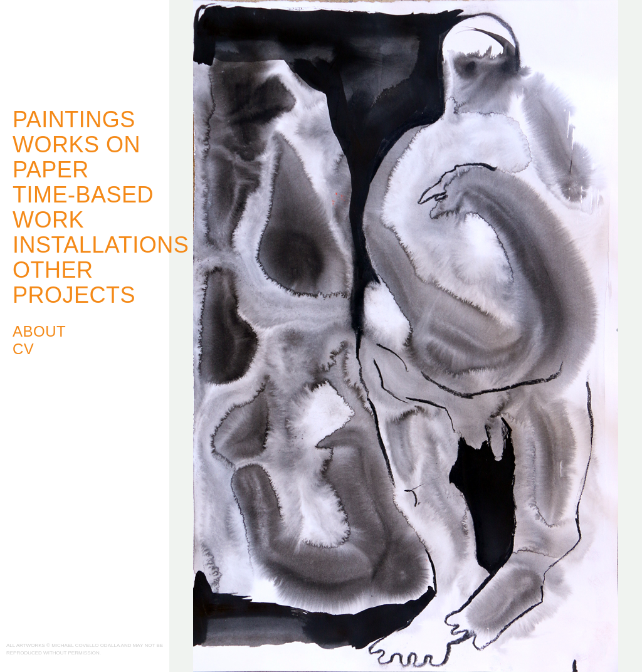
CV (23, 349)
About (39, 331)
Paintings (74, 119)
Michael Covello (76, 48)
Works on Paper (76, 157)
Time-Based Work (83, 207)
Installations (101, 245)
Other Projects (74, 282)
